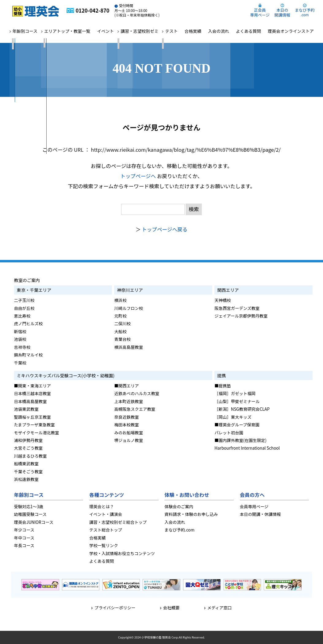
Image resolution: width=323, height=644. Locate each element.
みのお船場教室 (129, 433)
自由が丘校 (24, 308)
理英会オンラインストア (291, 31)
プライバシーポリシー (115, 608)
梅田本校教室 (126, 425)
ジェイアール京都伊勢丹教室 (241, 316)
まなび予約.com (179, 530)
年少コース (24, 530)
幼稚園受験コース (30, 514)
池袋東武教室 (26, 409)
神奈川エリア (130, 290)
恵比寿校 (22, 316)
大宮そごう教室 (29, 448)
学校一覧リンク (104, 545)
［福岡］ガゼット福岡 (235, 393)
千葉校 (20, 363)
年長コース (24, 545)
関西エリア (228, 290)
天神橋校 (223, 300)
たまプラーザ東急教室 (35, 425)
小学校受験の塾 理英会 (156, 637)
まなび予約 (305, 12)
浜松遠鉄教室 (26, 479)
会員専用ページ (254, 506)
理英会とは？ (102, 506)
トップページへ (138, 176)
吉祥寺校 (22, 347)
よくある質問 (248, 31)
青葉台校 (122, 339)
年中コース (24, 538)
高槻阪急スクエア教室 (135, 409)
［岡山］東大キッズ (233, 417)
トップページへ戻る (165, 229)
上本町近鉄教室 (129, 401)
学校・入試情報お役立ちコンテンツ (122, 553)
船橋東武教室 (26, 463)
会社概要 (171, 608)
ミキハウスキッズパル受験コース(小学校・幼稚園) (66, 375)
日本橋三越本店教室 (33, 393)
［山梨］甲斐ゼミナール (237, 401)
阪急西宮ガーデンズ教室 (237, 308)
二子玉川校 (24, 300)
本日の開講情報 (282, 12)
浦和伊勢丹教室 (29, 440)
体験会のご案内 (179, 506)
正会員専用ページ (260, 12)
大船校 (120, 331)
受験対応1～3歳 (29, 506)
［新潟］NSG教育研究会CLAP (242, 409)
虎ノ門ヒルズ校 (29, 323)
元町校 (120, 316)
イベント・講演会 (106, 514)
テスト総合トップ (106, 530)
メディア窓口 (219, 608)
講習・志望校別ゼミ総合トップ (118, 522)
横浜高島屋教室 (129, 347)
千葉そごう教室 (29, 471)
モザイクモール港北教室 (37, 433)
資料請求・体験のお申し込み (191, 514)
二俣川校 (122, 323)
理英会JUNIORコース (34, 522)
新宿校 (20, 331)
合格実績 (193, 31)
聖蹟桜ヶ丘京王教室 (33, 417)
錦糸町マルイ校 (29, 355)
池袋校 (20, 339)
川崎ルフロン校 (129, 308)
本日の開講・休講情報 (260, 514)
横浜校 (120, 300)
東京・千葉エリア (34, 290)
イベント (105, 31)
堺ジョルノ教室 (129, 440)
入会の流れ (218, 31)
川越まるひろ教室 (31, 456)
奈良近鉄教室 (126, 417)
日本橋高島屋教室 (31, 401)
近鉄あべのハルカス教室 (137, 393)
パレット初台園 (229, 433)
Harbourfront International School (247, 448)
